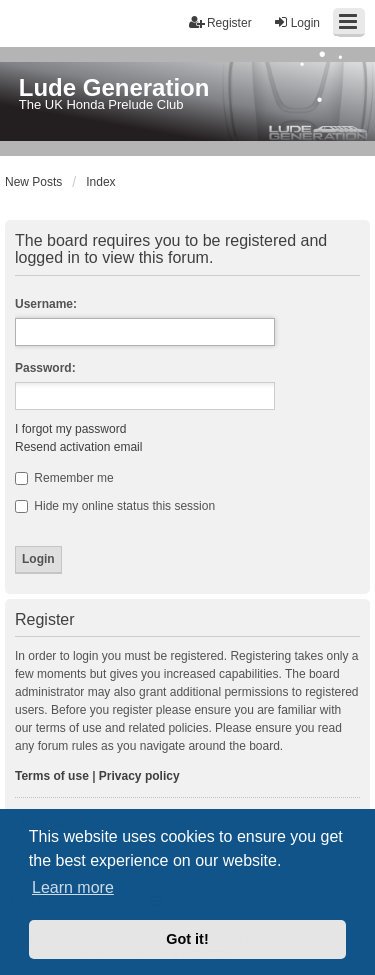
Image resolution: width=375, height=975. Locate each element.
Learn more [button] (73, 887)
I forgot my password (70, 429)
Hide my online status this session (115, 506)
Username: (46, 304)
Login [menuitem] (296, 22)
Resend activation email (78, 447)
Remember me (64, 478)
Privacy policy (139, 776)
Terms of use (52, 776)
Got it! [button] (187, 939)
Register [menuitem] (220, 22)
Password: (45, 368)
